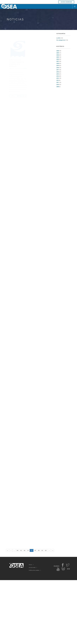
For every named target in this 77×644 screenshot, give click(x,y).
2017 (58, 70)
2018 (58, 68)
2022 (58, 59)
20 (39, 614)
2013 (58, 78)
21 (42, 614)
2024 (58, 55)
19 (35, 614)
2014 (58, 76)
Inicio (30, 629)
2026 (58, 51)
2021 (58, 61)
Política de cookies (34, 634)
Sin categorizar (61, 40)
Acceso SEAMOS (66, 2)
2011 (58, 82)
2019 (58, 65)
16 (24, 614)
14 (17, 614)
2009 (58, 87)
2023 (58, 57)
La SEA (58, 38)
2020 (58, 63)
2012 (58, 80)
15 (21, 614)
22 (46, 614)
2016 (58, 72)
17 (28, 614)
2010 (58, 84)
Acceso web (32, 631)
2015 (58, 74)
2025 (58, 53)
